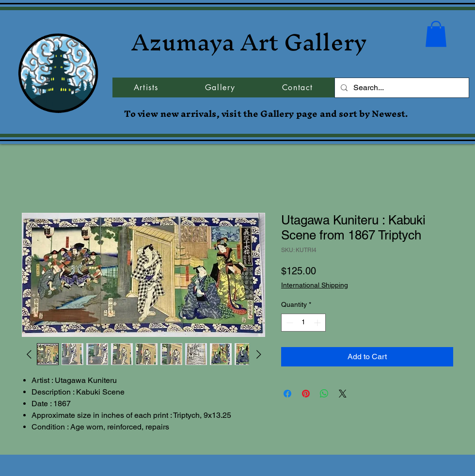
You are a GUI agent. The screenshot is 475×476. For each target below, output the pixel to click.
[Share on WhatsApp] (324, 394)
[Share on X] (343, 394)
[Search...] (401, 88)
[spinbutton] (303, 323)
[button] (436, 34)
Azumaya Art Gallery (249, 42)
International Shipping (315, 285)
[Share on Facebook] (287, 394)
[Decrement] (289, 323)
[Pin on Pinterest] (306, 394)
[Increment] (318, 323)
